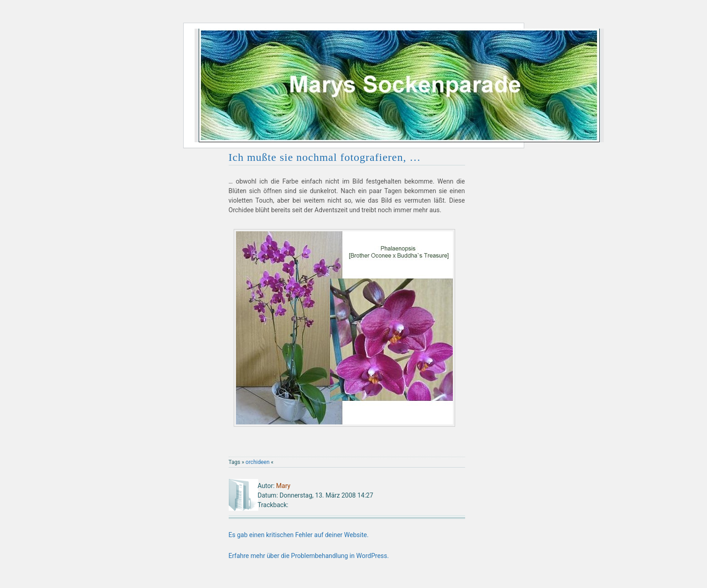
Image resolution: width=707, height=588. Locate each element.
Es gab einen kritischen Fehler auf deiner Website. (299, 535)
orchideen (258, 462)
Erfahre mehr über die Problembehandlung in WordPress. (309, 556)
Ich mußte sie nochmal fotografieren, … (325, 157)
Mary (283, 486)
